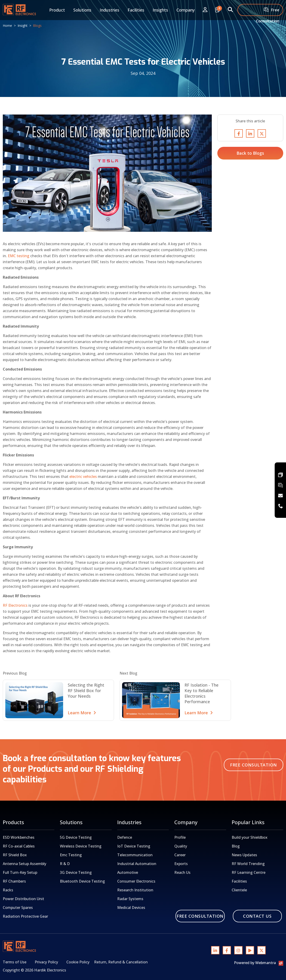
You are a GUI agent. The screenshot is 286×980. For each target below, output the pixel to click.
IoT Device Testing (134, 846)
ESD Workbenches (19, 837)
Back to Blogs (250, 153)
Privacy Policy (46, 962)
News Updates (244, 855)
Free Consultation (268, 12)
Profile (180, 837)
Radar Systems (130, 899)
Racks (8, 890)
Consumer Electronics (136, 881)
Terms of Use (15, 962)
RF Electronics (15, 605)
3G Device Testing (76, 872)
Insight (23, 26)
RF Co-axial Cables (19, 846)
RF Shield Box (15, 855)
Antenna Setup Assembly (25, 864)
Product (57, 10)
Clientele (239, 890)
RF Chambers (14, 881)
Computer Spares (18, 908)
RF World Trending (248, 864)
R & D (65, 864)
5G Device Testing (76, 837)
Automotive (128, 872)
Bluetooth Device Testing (82, 881)
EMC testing (19, 256)
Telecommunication (135, 855)
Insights (160, 10)
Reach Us (182, 872)
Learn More (82, 713)
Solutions (82, 10)
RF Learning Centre (249, 872)
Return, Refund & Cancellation (121, 962)
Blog (236, 846)
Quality (181, 846)
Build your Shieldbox (250, 837)
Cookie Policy (78, 962)
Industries (109, 10)
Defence (125, 837)
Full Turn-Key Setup (20, 872)
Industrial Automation (137, 864)
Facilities (136, 10)
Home (7, 26)
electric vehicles (83, 476)
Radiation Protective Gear (25, 916)
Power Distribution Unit (23, 899)
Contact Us (257, 916)
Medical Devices (131, 908)
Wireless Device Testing (81, 846)
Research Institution (135, 890)
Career (180, 855)
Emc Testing (71, 855)
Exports (181, 864)
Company (186, 10)
